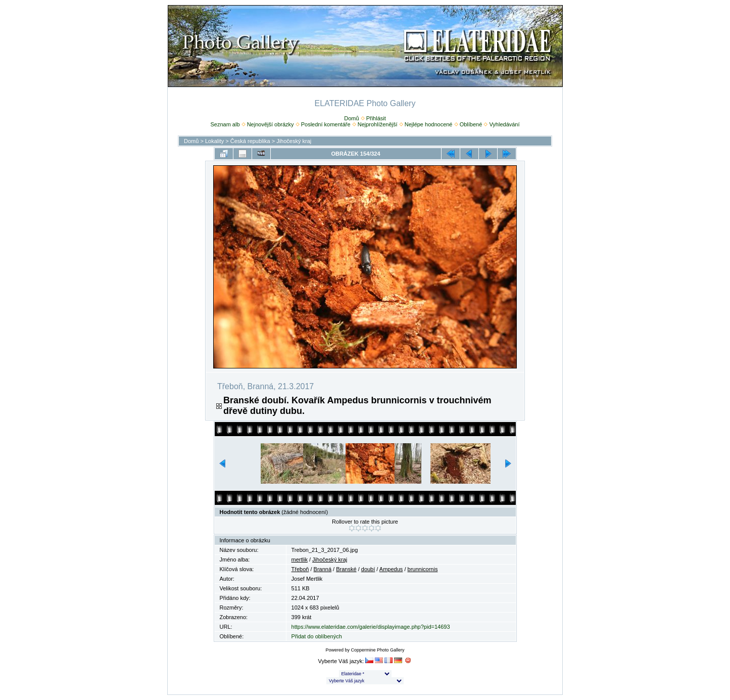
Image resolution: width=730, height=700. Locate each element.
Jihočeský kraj (294, 141)
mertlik (300, 559)
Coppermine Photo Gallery (377, 650)
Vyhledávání (504, 124)
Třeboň (300, 569)
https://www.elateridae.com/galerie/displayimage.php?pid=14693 (371, 627)
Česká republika (250, 141)
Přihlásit (376, 118)
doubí (368, 569)
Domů (351, 118)
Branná (323, 569)
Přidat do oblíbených (317, 636)
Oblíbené (471, 124)
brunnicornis (423, 569)
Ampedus (391, 569)
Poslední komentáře (326, 124)
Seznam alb (225, 124)
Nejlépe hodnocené (429, 124)
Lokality (214, 141)
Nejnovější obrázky (271, 124)
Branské (346, 569)
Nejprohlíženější (378, 124)
